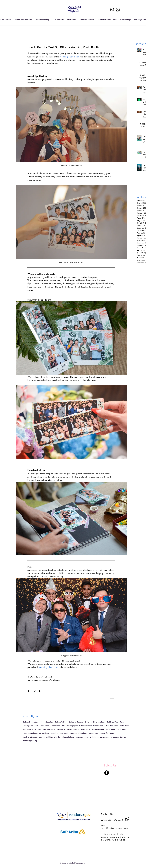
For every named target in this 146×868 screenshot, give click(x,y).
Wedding (46, 733)
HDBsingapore (72, 726)
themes (123, 737)
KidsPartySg (86, 729)
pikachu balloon (68, 737)
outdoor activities (46, 737)
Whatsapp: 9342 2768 (112, 820)
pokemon (79, 737)
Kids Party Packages (55, 729)
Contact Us (107, 814)
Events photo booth (31, 726)
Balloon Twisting (61, 722)
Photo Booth (121, 729)
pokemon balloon (92, 737)
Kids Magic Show (30, 729)
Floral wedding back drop (50, 726)
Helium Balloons (86, 726)
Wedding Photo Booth (60, 733)
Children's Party (99, 722)
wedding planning (30, 741)
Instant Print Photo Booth (114, 726)
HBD (63, 726)
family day (110, 733)
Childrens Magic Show (115, 722)
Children (88, 722)
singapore (115, 737)
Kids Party (42, 729)
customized (94, 733)
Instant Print (98, 726)
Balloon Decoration (30, 722)
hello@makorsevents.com (114, 828)
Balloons (72, 722)
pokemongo (105, 737)
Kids (127, 726)
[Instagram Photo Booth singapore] (112, 10)
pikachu (57, 737)
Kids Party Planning (72, 729)
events (102, 733)
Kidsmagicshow (98, 729)
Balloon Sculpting (46, 722)
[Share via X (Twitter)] (34, 691)
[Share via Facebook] (29, 691)
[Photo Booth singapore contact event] (118, 10)
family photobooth (30, 737)
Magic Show (110, 729)
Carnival (80, 722)
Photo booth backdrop (32, 733)
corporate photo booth (79, 733)
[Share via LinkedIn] (40, 691)
